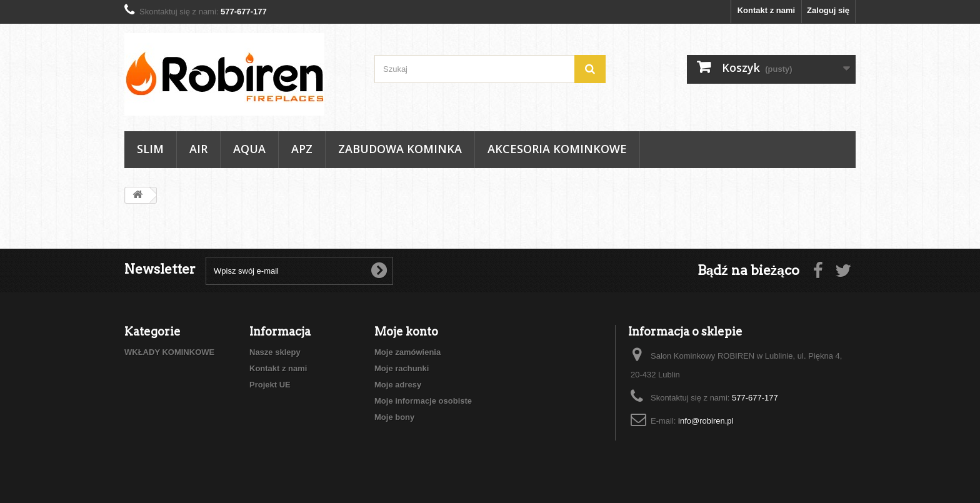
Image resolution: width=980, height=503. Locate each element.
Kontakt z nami (766, 10)
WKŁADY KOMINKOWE (169, 352)
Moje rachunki (402, 368)
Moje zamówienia (407, 352)
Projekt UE (270, 385)
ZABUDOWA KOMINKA (400, 149)
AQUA (249, 149)
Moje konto (406, 331)
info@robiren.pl (706, 421)
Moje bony (394, 417)
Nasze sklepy (275, 352)
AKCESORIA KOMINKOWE (557, 149)
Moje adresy (398, 385)
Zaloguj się (828, 10)
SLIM (150, 149)
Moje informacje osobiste (423, 401)
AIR (198, 149)
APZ (302, 149)
